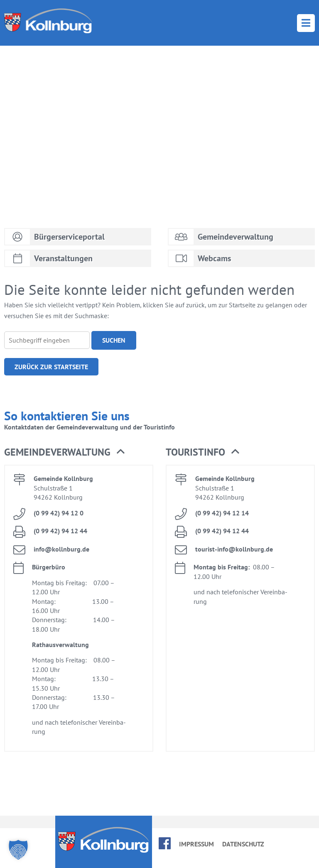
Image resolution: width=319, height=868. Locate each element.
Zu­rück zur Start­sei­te (51, 367)
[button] (18, 850)
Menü (306, 23)
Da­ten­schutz (243, 844)
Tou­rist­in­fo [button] (202, 452)
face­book (165, 843)
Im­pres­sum (196, 844)
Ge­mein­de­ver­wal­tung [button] (64, 452)
